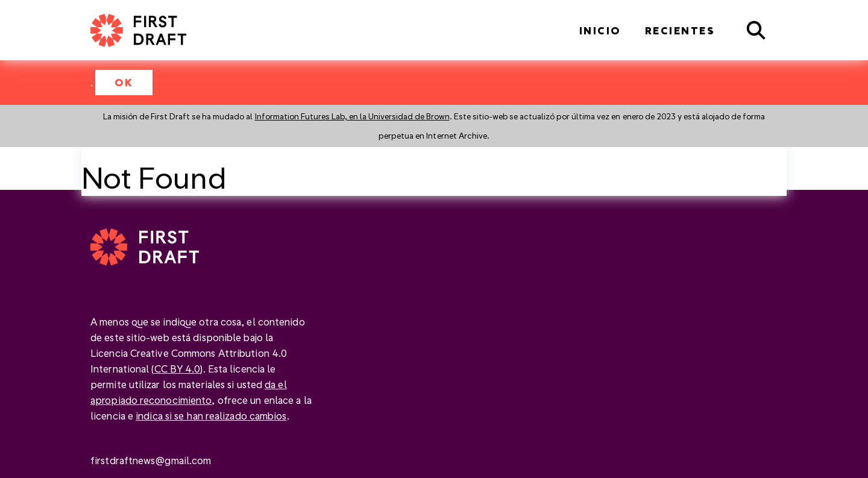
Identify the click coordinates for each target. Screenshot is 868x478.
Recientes (680, 30)
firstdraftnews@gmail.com (151, 460)
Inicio (600, 30)
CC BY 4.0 (178, 369)
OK (124, 82)
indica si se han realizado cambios (211, 416)
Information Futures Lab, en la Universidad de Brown (352, 116)
